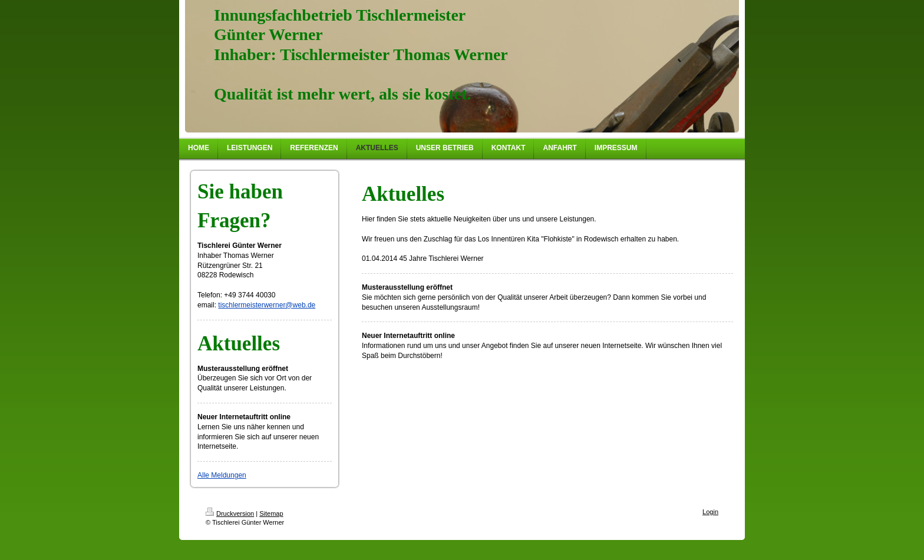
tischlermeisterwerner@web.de (267, 305)
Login (710, 512)
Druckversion (230, 513)
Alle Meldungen (222, 475)
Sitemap (271, 513)
